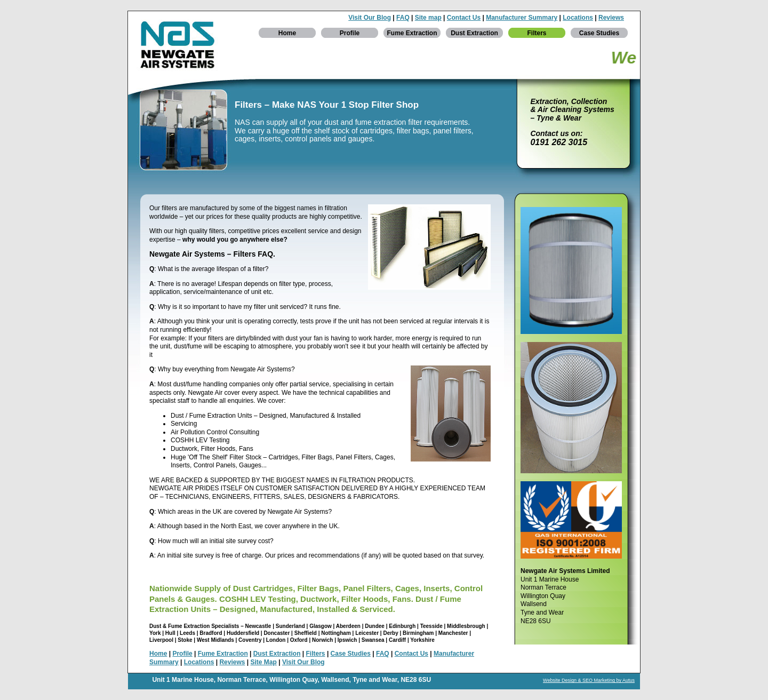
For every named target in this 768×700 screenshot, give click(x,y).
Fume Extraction (412, 33)
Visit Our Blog (370, 18)
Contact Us (464, 18)
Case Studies (599, 33)
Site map (428, 18)
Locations (578, 18)
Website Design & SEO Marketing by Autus (589, 680)
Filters (537, 33)
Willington (285, 680)
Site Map (264, 662)
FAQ (403, 18)
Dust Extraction (474, 33)
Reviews (611, 18)
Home (287, 33)
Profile (350, 33)
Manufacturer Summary (522, 18)
